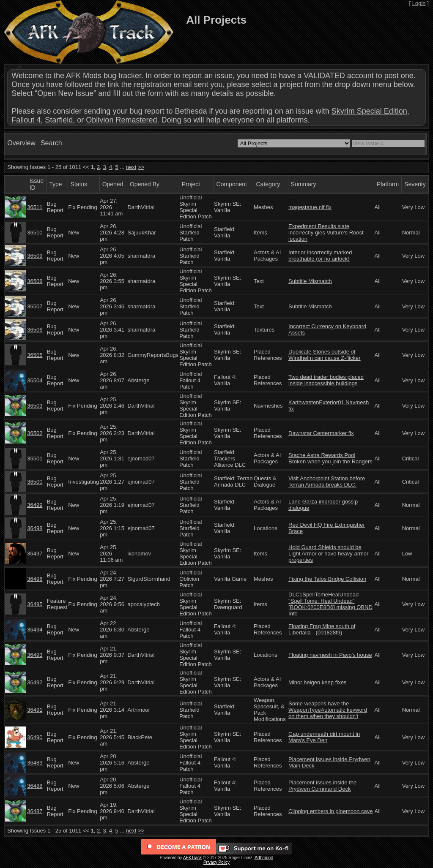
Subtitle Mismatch (310, 281)
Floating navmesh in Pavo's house (330, 655)
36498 (35, 528)
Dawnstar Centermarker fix (321, 433)
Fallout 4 (26, 120)
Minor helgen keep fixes (317, 682)
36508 (35, 281)
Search (51, 143)
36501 (35, 458)
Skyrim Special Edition (369, 111)
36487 (35, 811)
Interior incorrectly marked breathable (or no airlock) (320, 256)
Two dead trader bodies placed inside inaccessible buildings (326, 380)
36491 (35, 710)
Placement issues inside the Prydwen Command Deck (322, 786)
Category (268, 184)
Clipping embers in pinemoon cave (330, 811)
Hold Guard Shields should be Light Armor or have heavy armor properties (328, 554)
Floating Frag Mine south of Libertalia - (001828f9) (322, 629)
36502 (35, 433)
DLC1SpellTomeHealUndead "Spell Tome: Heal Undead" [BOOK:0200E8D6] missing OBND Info (330, 604)
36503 (35, 406)
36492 (35, 682)
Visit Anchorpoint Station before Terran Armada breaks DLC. (327, 482)
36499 (35, 505)
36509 (35, 256)
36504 (35, 380)
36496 (35, 579)
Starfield (59, 120)
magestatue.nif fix (310, 207)
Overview (21, 143)
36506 (35, 330)
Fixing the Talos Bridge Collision (327, 579)
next (131, 167)
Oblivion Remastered (121, 120)
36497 (35, 554)
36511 (35, 207)
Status (79, 184)
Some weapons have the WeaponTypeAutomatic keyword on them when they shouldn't (328, 710)
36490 (35, 737)
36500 (35, 482)
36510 (35, 233)
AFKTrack (192, 858)
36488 (35, 786)
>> (141, 167)
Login (419, 3)
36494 (35, 630)
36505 (35, 355)
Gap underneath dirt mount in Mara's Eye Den (324, 737)
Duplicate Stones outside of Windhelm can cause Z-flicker (325, 355)
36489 (35, 763)
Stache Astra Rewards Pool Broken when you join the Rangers (330, 458)
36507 (35, 306)
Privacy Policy (216, 862)
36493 (35, 655)
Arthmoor (263, 858)
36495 (35, 604)
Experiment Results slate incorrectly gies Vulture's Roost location (326, 233)
